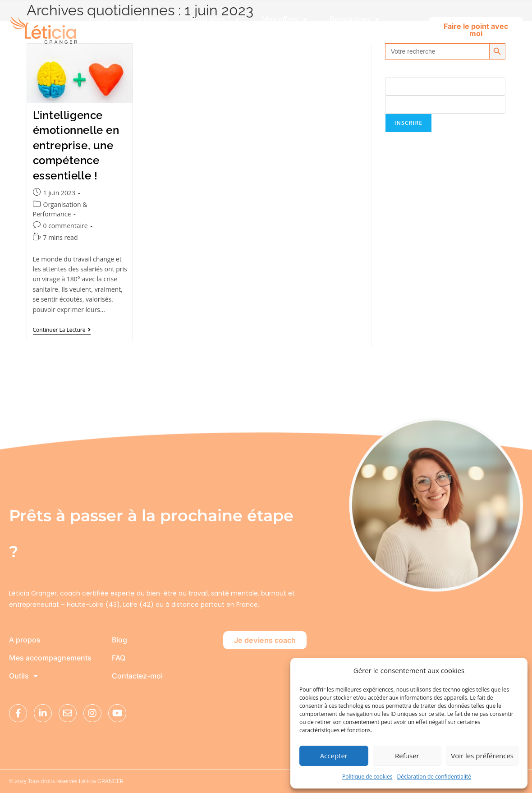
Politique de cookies (367, 777)
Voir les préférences (482, 756)
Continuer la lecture (62, 330)
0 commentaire (66, 226)
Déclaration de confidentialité (434, 777)
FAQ (119, 658)
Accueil (101, 19)
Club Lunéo (120, 40)
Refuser (407, 756)
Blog (120, 640)
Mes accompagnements (50, 658)
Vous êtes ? (215, 19)
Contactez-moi (137, 676)
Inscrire (409, 123)
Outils (23, 676)
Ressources (354, 19)
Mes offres (284, 19)
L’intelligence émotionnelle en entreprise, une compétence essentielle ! (76, 145)
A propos (153, 19)
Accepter (334, 756)
